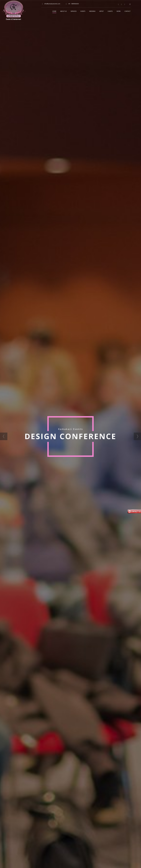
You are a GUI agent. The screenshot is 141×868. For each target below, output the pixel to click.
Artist (101, 11)
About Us (63, 11)
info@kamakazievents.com (52, 4)
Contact (127, 11)
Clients (110, 11)
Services (74, 11)
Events (83, 11)
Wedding (92, 11)
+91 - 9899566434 (73, 4)
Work (119, 11)
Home (54, 11)
